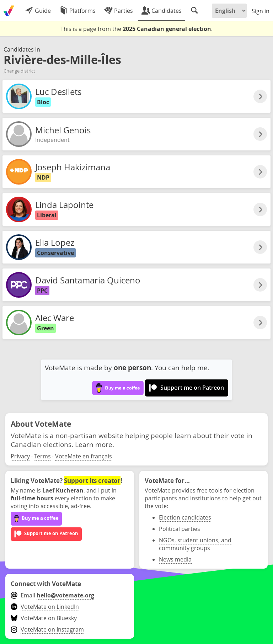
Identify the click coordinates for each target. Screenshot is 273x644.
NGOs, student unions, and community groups (195, 544)
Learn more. (95, 444)
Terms (42, 456)
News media (175, 559)
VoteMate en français (84, 456)
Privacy (20, 456)
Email (52, 595)
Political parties (180, 529)
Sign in (261, 11)
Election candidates (185, 517)
